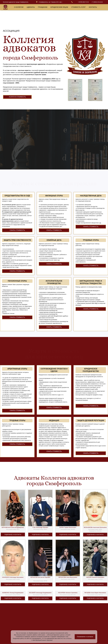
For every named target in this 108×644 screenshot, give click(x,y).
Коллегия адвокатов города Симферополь (16, 2)
